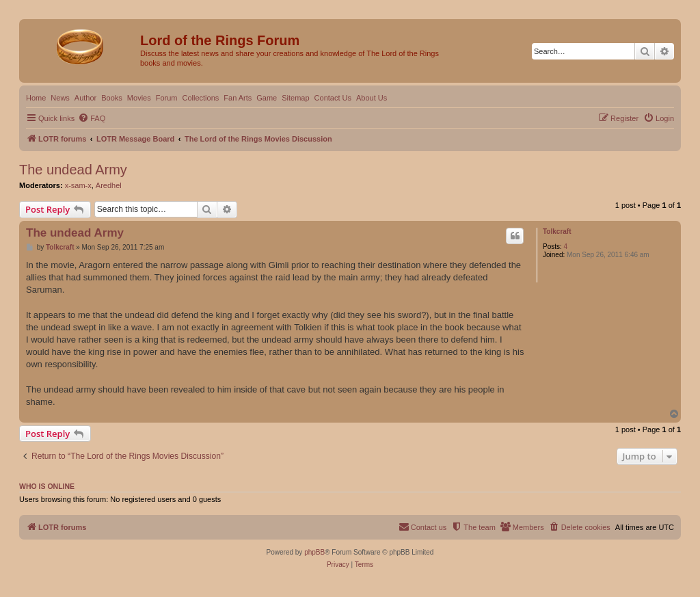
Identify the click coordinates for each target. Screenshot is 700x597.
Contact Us (333, 98)
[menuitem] (92, 118)
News (60, 98)
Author (85, 98)
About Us (372, 98)
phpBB (314, 552)
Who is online (47, 486)
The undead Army (73, 170)
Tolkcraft (557, 231)
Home (36, 98)
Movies (139, 98)
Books (112, 98)
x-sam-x (78, 185)
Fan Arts (238, 98)
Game (267, 98)
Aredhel (109, 185)
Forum (167, 98)
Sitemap (295, 98)
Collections (200, 98)
